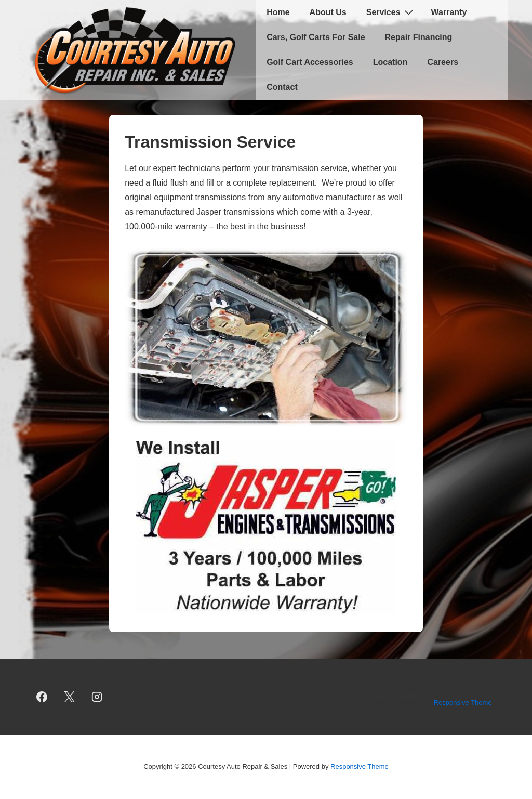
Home (278, 12)
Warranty (449, 12)
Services (391, 12)
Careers (443, 62)
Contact (282, 87)
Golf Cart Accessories (310, 62)
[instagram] (97, 697)
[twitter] (70, 697)
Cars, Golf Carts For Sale (316, 37)
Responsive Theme (463, 703)
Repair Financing (419, 37)
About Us (328, 12)
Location (390, 62)
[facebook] (42, 697)
